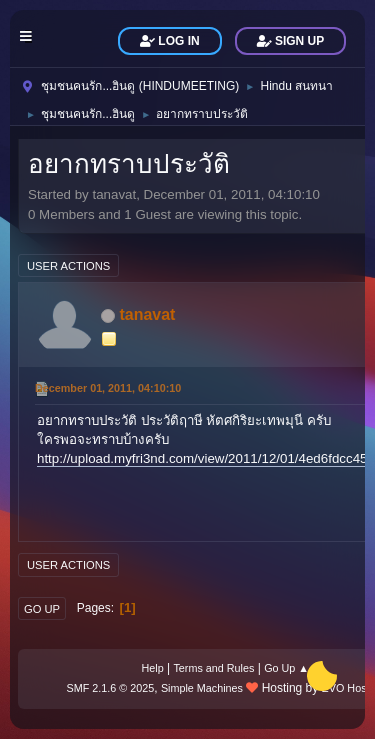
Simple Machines (202, 688)
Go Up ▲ (286, 668)
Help (153, 668)
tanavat (147, 314)
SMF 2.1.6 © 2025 (111, 688)
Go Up (42, 609)
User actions (68, 266)
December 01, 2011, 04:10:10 (108, 388)
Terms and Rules (213, 668)
